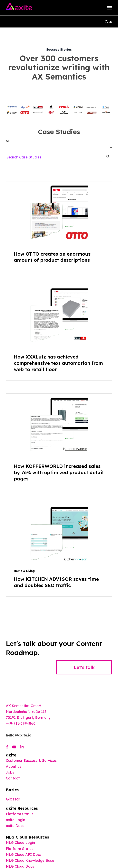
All (8, 141)
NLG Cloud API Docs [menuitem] (24, 855)
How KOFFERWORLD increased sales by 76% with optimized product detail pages (59, 472)
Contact (13, 778)
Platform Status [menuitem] (20, 814)
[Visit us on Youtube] (14, 747)
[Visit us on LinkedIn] (22, 747)
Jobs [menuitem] (10, 772)
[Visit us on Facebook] (7, 747)
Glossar (13, 799)
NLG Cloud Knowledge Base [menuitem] (30, 860)
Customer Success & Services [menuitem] (31, 761)
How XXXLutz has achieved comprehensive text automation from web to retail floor (58, 363)
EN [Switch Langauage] (108, 22)
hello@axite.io (19, 735)
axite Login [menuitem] (15, 820)
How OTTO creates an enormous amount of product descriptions (52, 257)
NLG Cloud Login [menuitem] (20, 843)
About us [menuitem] (14, 766)
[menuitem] (15, 826)
